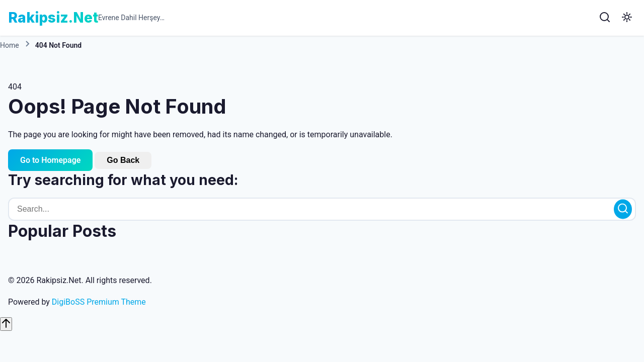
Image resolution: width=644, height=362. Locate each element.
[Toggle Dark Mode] (627, 18)
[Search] (605, 18)
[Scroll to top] (6, 324)
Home (10, 45)
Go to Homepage (50, 160)
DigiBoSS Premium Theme (99, 302)
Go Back (123, 160)
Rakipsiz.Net (53, 18)
